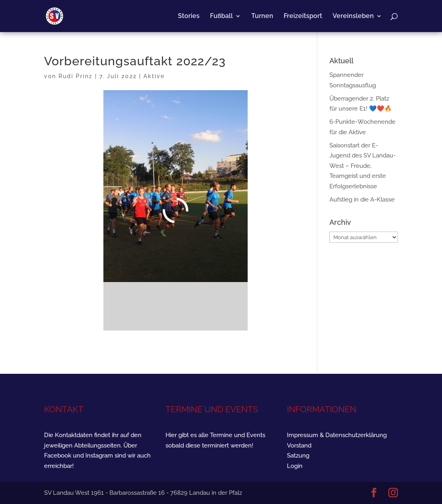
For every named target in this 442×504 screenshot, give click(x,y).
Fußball (221, 16)
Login (295, 466)
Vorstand (299, 446)
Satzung (298, 456)
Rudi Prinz (76, 76)
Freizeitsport (303, 16)
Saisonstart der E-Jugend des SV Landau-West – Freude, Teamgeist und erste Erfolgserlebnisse (362, 166)
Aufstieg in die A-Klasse (362, 200)
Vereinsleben (353, 16)
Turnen (262, 16)
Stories (189, 16)
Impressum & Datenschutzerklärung (337, 435)
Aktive (154, 76)
